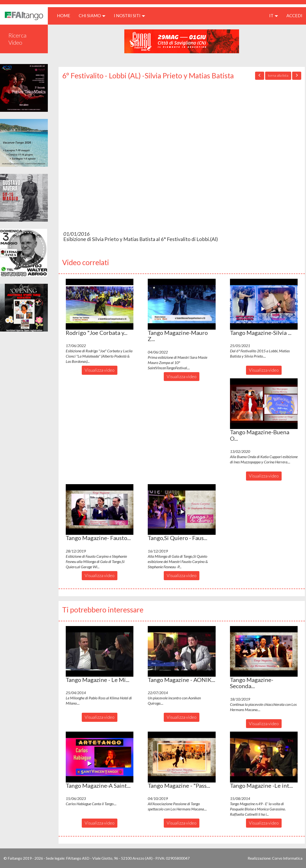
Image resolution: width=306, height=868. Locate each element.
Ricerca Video (17, 39)
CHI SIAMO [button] (92, 16)
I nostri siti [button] (129, 16)
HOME (65, 15)
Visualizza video (100, 370)
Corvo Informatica (287, 858)
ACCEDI (294, 16)
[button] (100, 304)
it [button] (274, 16)
